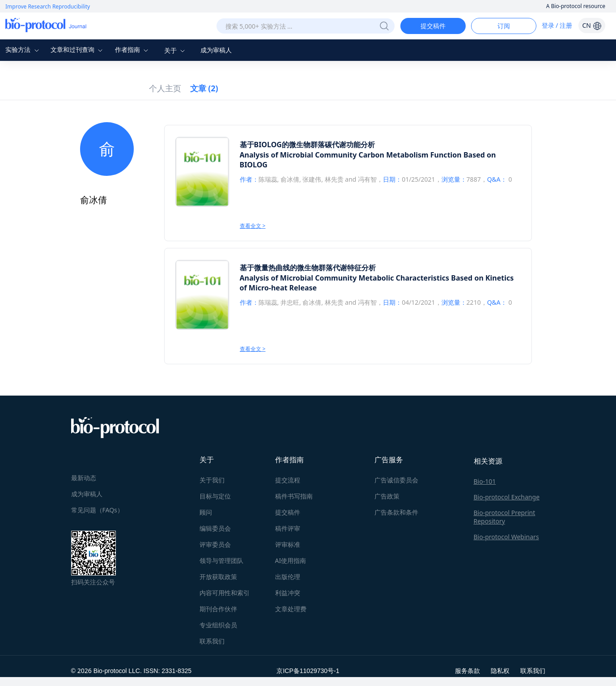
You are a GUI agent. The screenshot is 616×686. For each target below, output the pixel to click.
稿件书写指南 (294, 496)
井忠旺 (290, 302)
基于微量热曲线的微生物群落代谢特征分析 (308, 268)
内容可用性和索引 (225, 593)
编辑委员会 (215, 528)
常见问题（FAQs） (97, 510)
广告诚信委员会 (396, 480)
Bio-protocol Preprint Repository (505, 517)
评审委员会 (215, 544)
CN (592, 25)
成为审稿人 (216, 50)
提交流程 (288, 480)
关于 (176, 50)
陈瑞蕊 (268, 179)
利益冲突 (288, 593)
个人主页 (165, 88)
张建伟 (312, 179)
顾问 (206, 512)
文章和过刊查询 (78, 49)
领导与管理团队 (221, 560)
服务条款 (467, 671)
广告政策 (387, 496)
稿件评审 (288, 528)
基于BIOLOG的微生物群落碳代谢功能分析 (307, 145)
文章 (204, 88)
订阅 (504, 26)
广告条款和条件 (396, 512)
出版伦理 (288, 577)
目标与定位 (215, 496)
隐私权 (500, 671)
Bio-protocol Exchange (507, 497)
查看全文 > (253, 226)
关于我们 (212, 480)
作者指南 (133, 49)
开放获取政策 (218, 577)
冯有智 (367, 179)
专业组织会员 (218, 625)
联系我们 (212, 641)
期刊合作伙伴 (218, 609)
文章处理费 (291, 609)
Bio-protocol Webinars (506, 537)
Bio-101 (485, 481)
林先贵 (334, 179)
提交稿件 (433, 26)
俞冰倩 (290, 179)
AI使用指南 (291, 560)
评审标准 (288, 544)
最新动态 (84, 478)
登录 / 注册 (557, 25)
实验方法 (23, 49)
